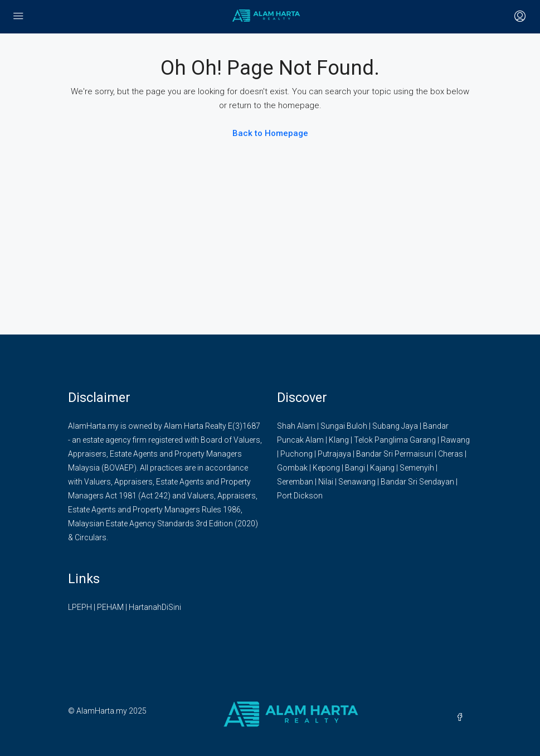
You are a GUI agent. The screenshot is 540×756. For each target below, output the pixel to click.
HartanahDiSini (155, 607)
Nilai (326, 482)
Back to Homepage (270, 133)
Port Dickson (300, 496)
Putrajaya (334, 454)
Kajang (382, 468)
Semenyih (417, 468)
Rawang (455, 440)
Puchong (296, 454)
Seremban (295, 482)
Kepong (326, 468)
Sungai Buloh (344, 426)
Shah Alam (296, 426)
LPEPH (80, 607)
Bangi (355, 468)
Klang (339, 440)
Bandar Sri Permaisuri (395, 454)
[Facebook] (462, 718)
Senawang (357, 482)
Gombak (292, 468)
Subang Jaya (395, 426)
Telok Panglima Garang (395, 440)
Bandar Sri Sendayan (417, 482)
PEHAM (110, 607)
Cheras (451, 454)
